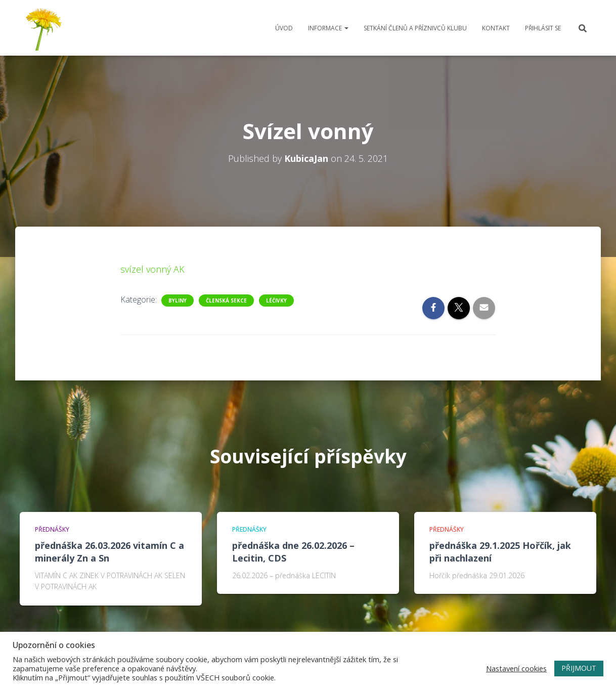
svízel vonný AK (152, 269)
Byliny (178, 300)
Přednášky (52, 529)
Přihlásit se (543, 28)
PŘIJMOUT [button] (579, 668)
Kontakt (496, 28)
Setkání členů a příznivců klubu (415, 28)
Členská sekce (226, 300)
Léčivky (276, 300)
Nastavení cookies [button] (516, 668)
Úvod (284, 28)
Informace (328, 28)
